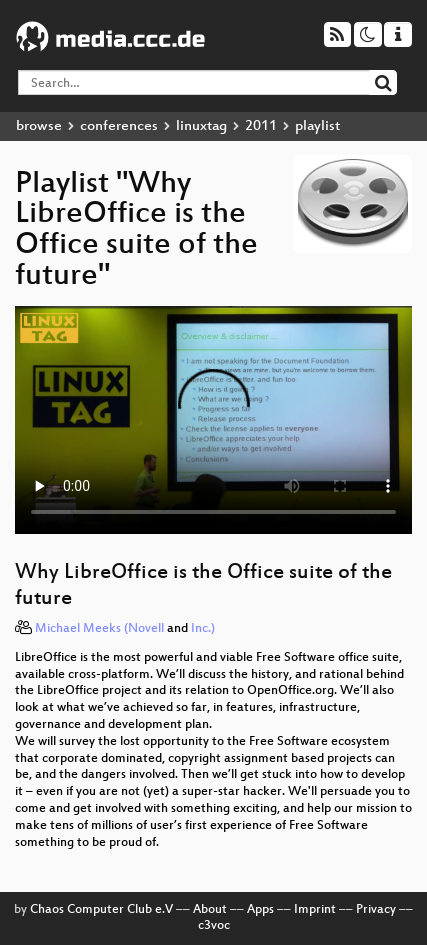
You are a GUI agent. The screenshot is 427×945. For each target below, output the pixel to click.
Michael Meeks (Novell (99, 629)
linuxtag (201, 126)
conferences (119, 126)
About (210, 910)
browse (39, 126)
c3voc (214, 926)
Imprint (315, 910)
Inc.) (203, 629)
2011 (261, 126)
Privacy (376, 910)
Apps (260, 910)
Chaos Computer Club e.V (101, 910)
